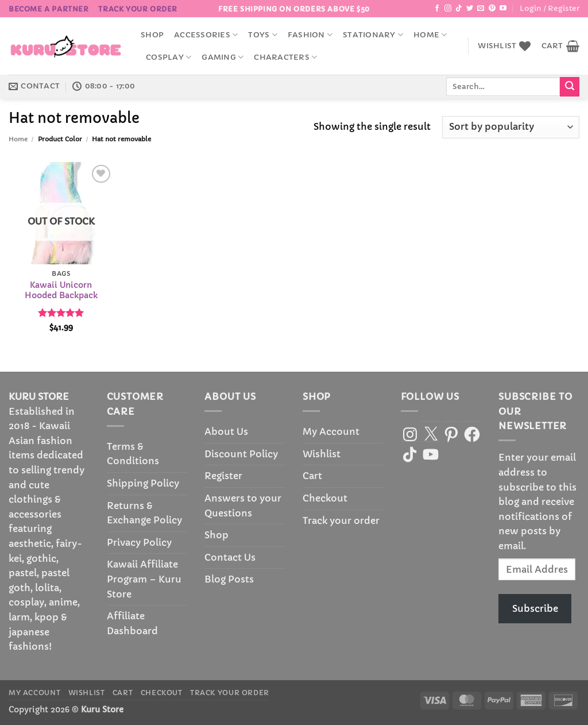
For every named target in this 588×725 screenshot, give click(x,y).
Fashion (310, 35)
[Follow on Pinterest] (492, 9)
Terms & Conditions (133, 454)
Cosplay (169, 57)
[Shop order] (511, 127)
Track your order (138, 9)
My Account (331, 431)
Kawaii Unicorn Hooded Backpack (61, 290)
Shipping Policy (143, 483)
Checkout (325, 498)
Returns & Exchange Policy (144, 513)
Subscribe (535, 608)
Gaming (223, 57)
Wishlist (322, 454)
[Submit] (570, 87)
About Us (226, 431)
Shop (152, 35)
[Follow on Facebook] (437, 9)
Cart (312, 476)
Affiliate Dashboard (132, 623)
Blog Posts (229, 579)
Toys (262, 35)
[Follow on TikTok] (459, 9)
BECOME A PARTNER (49, 9)
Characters (285, 57)
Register (223, 476)
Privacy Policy (139, 542)
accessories (206, 35)
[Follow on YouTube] (503, 9)
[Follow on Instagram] (448, 9)
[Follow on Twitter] (470, 9)
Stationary (373, 35)
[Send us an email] (481, 9)
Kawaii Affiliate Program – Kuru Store (144, 579)
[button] (550, 9)
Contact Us (230, 557)
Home (430, 35)
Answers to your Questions (243, 506)
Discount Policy (241, 454)
